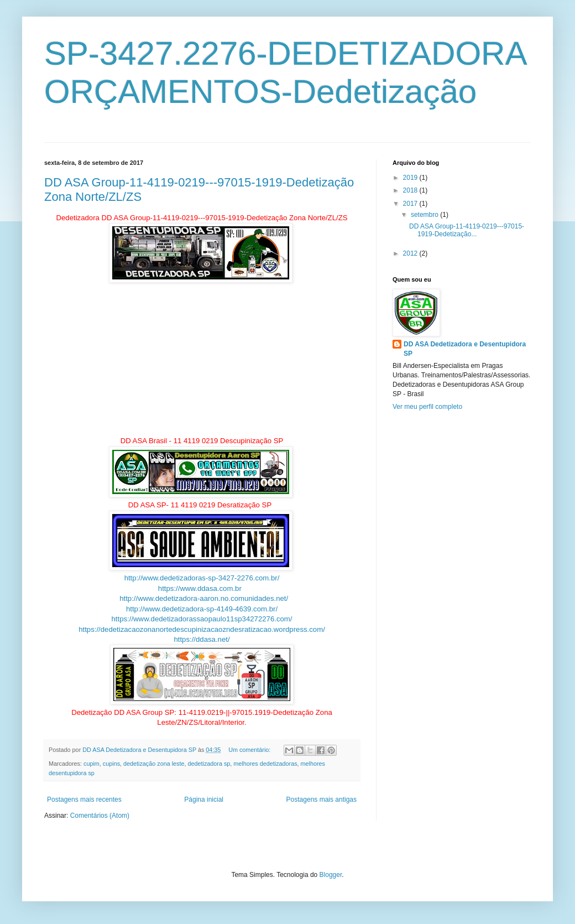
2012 (411, 253)
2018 (411, 190)
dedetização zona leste (154, 764)
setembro (425, 215)
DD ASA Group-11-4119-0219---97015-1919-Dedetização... (467, 230)
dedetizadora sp (209, 764)
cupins (111, 764)
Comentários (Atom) (100, 816)
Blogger (331, 875)
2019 (411, 178)
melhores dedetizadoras (265, 764)
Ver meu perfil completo (427, 407)
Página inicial (204, 800)
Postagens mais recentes (84, 800)
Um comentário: (250, 750)
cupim (92, 764)
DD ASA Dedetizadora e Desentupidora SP (465, 349)
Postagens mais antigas (322, 800)
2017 (411, 204)
